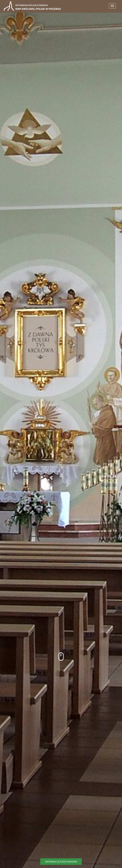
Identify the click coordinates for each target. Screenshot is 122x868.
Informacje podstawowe (61, 862)
